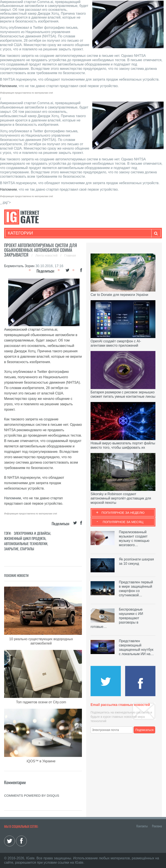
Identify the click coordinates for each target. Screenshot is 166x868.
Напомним (8, 86)
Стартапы (27, 549)
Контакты (142, 826)
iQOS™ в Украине (41, 761)
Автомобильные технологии (26, 544)
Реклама (157, 826)
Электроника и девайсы (32, 533)
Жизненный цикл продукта (25, 538)
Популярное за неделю (123, 513)
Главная (70, 255)
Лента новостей (47, 255)
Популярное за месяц (123, 522)
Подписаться (145, 730)
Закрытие (11, 549)
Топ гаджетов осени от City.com (41, 702)
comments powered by (32, 795)
